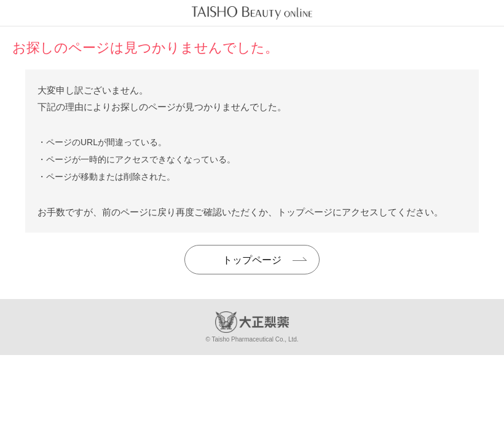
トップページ (252, 260)
